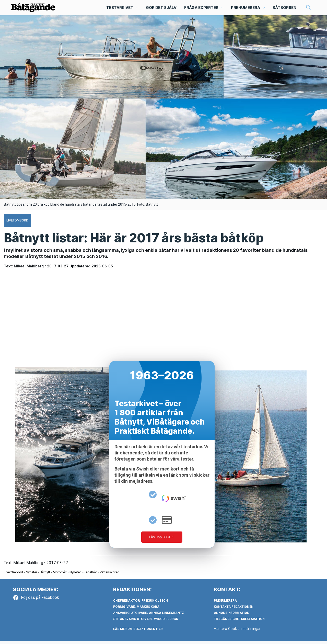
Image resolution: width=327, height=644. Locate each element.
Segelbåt (90, 575)
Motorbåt (60, 575)
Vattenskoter (109, 575)
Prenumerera (225, 604)
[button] (122, 9)
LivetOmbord (13, 575)
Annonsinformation (232, 616)
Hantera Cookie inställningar (237, 632)
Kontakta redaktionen (234, 610)
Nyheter (31, 575)
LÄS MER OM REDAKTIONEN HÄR (138, 632)
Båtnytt (45, 575)
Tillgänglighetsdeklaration (239, 622)
